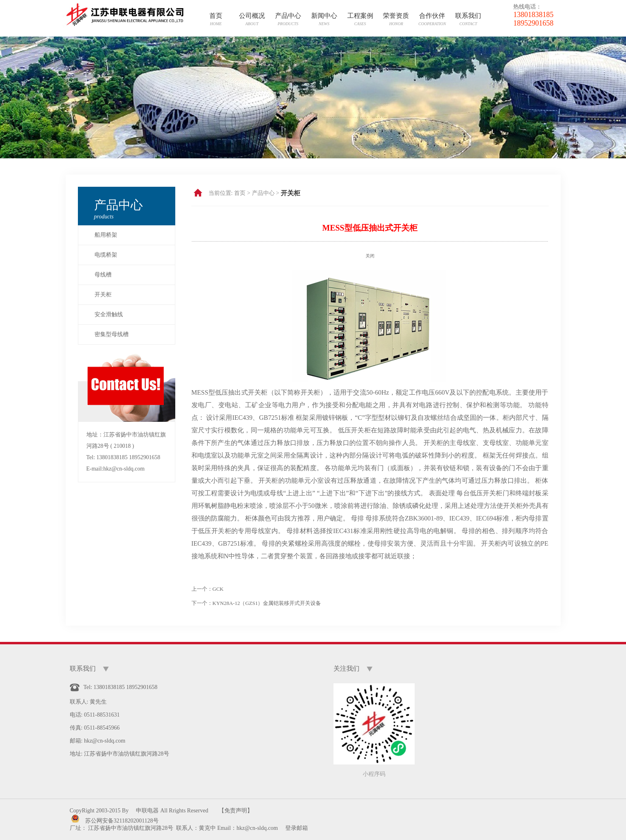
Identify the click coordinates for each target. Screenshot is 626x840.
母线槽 (103, 275)
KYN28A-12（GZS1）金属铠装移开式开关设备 (267, 603)
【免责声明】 (236, 811)
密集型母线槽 (112, 334)
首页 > (242, 193)
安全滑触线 (109, 314)
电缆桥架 (106, 255)
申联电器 (147, 811)
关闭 (370, 256)
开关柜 (103, 295)
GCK (218, 589)
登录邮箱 (297, 828)
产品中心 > (266, 193)
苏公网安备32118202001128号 (122, 821)
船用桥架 (106, 235)
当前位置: (221, 193)
